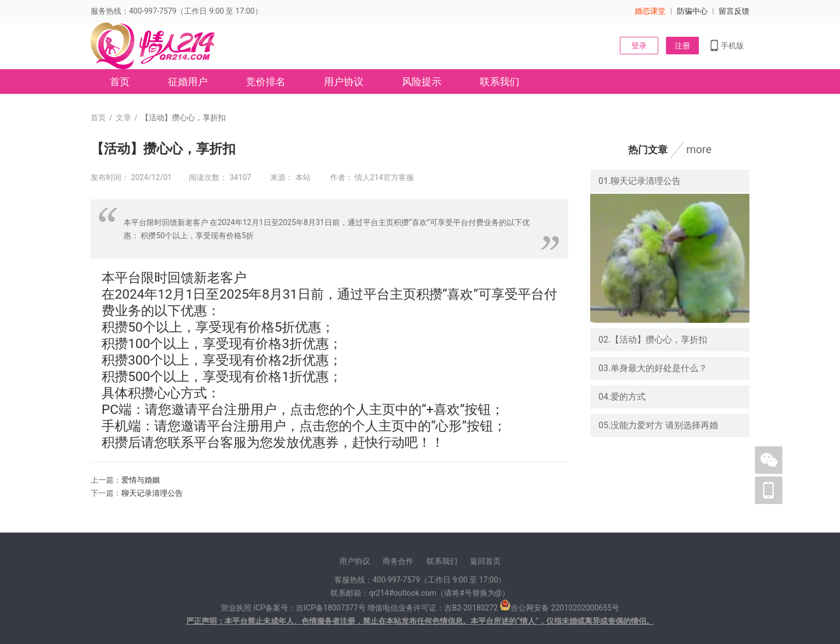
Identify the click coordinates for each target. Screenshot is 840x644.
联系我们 (500, 82)
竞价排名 (266, 82)
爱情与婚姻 (141, 480)
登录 (639, 46)
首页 (120, 82)
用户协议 (344, 82)
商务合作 (398, 561)
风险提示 (422, 82)
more (699, 149)
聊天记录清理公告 (152, 493)
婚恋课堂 (650, 11)
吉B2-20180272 (471, 608)
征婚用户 (188, 82)
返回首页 (485, 561)
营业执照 (236, 608)
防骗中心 (692, 11)
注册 (682, 46)
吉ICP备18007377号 (331, 608)
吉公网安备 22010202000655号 (565, 608)
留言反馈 (734, 11)
